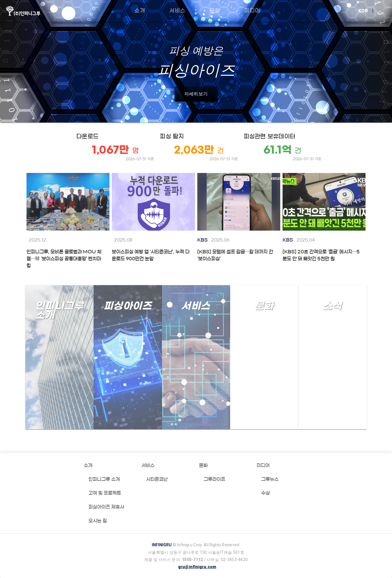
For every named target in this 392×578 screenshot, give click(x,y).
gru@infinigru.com (197, 567)
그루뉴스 (270, 479)
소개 (88, 465)
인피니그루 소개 (104, 479)
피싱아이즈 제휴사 (106, 507)
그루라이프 (214, 479)
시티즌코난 (157, 479)
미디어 (263, 465)
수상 (266, 493)
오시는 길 (98, 521)
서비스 (148, 465)
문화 (203, 465)
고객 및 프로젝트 (105, 493)
